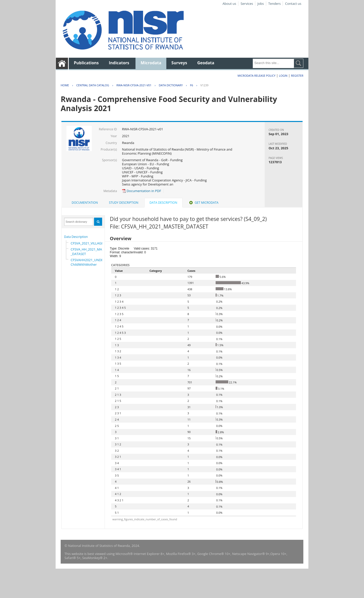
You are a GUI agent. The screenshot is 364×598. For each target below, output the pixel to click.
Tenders (274, 4)
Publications (86, 63)
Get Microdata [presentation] (203, 203)
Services (247, 4)
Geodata (206, 63)
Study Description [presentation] (124, 203)
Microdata (151, 63)
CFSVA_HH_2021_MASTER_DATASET (90, 252)
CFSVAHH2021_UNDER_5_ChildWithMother (90, 262)
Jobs (260, 4)
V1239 (204, 85)
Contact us (293, 4)
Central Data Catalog (93, 85)
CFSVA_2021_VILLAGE (87, 243)
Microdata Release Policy (257, 76)
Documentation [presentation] (85, 203)
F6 (192, 85)
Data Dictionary (171, 85)
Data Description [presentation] (163, 203)
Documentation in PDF (142, 191)
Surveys (179, 63)
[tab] (85, 203)
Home (65, 85)
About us (229, 4)
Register (297, 76)
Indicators (119, 63)
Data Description (76, 237)
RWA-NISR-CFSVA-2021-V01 (134, 85)
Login (283, 76)
